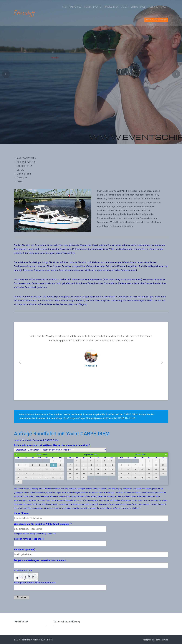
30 (61, 478)
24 (19, 478)
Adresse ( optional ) (25, 549)
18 (26, 473)
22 (53, 473)
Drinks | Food (134, 7)
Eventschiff (24, 13)
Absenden (22, 597)
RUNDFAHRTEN (104, 7)
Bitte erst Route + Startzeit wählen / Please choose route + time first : (52, 445)
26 (33, 478)
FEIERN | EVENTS (84, 7)
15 (53, 469)
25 (26, 478)
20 (40, 473)
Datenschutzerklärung (67, 621)
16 (61, 469)
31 (19, 482)
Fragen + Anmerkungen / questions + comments (40, 560)
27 (40, 478)
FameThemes (162, 640)
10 (19, 469)
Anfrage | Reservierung (156, 20)
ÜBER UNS (151, 7)
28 (46, 478)
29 (53, 478)
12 (33, 469)
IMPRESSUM (21, 621)
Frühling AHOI (91, 80)
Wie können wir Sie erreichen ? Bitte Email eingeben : (43, 524)
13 (40, 469)
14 (46, 469)
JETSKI (119, 7)
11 (26, 469)
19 (33, 473)
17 (19, 473)
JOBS (163, 7)
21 (46, 473)
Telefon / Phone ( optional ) (29, 539)
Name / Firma (22, 513)
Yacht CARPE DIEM (61, 7)
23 (61, 473)
